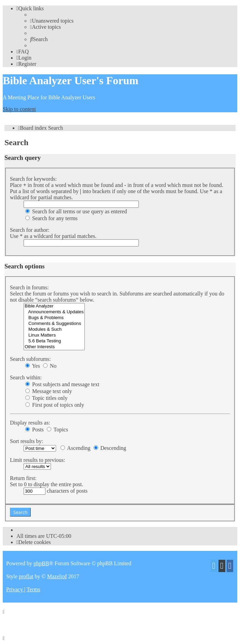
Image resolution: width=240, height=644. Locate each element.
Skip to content (19, 109)
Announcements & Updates (54, 312)
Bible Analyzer (54, 306)
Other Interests (54, 347)
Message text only (49, 391)
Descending (110, 448)
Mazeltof (57, 576)
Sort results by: (26, 441)
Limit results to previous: (37, 460)
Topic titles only (46, 398)
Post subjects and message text (62, 384)
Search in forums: (29, 287)
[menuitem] (52, 21)
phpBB (41, 563)
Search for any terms (51, 218)
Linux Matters (54, 335)
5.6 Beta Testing (54, 341)
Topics (57, 430)
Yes (33, 366)
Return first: (23, 478)
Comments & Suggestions (54, 324)
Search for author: (30, 230)
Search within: (26, 377)
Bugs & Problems (54, 318)
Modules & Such (54, 330)
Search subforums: (30, 359)
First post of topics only (55, 405)
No (50, 366)
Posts (35, 430)
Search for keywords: (33, 179)
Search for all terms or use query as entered (76, 211)
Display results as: (30, 423)
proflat (26, 576)
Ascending (76, 448)
